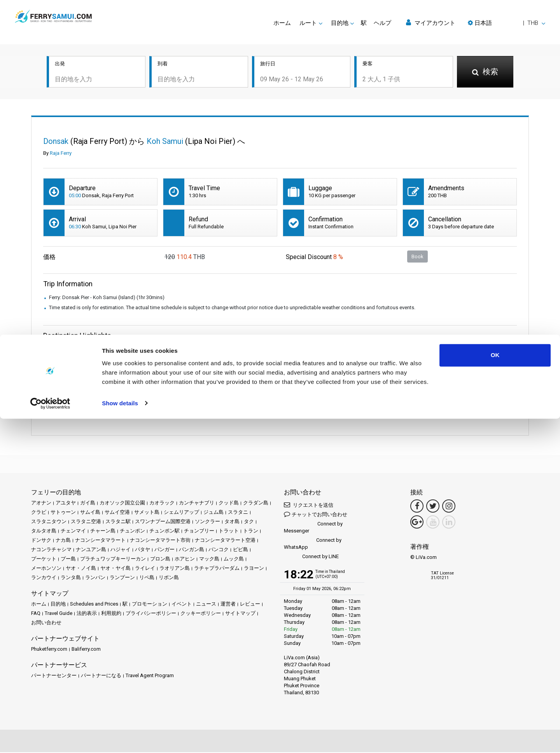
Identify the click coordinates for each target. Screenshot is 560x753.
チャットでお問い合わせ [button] (316, 515)
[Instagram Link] (449, 507)
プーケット (44, 559)
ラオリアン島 (175, 569)
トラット (229, 531)
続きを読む (106, 413)
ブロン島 (160, 559)
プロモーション (150, 605)
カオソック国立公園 (122, 503)
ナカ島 (63, 541)
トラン (251, 531)
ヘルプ (382, 23)
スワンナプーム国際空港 (163, 522)
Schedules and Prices (94, 605)
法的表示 (87, 614)
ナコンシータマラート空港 (225, 541)
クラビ (39, 513)
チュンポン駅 (164, 531)
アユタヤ (66, 503)
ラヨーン (254, 569)
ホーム (282, 23)
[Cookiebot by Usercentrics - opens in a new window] (50, 738)
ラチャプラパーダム (217, 569)
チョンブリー (199, 531)
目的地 (58, 605)
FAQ (36, 614)
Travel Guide (59, 614)
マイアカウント (431, 23)
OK (495, 690)
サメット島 (147, 513)
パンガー (164, 550)
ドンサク (41, 541)
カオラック (162, 503)
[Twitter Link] (433, 507)
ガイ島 (88, 503)
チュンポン (132, 531)
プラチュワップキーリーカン (113, 559)
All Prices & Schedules (119, 361)
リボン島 (169, 578)
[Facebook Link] (417, 507)
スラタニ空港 (86, 522)
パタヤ (143, 550)
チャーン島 (103, 531)
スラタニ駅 (118, 522)
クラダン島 (256, 503)
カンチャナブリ (197, 503)
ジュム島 (213, 513)
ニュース (206, 605)
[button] (507, 23)
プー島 (68, 559)
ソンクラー (207, 522)
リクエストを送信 (309, 505)
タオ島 (232, 522)
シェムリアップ (181, 513)
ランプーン (122, 578)
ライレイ (145, 569)
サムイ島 (90, 513)
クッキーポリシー (201, 614)
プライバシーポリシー (151, 614)
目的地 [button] (340, 23)
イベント (182, 605)
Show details (120, 738)
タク (249, 522)
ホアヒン (185, 559)
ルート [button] (308, 23)
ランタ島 (71, 578)
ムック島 (234, 559)
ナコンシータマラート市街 (160, 541)
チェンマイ (73, 531)
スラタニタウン (49, 522)
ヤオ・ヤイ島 (115, 569)
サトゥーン (63, 513)
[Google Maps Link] (417, 523)
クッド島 (229, 503)
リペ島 (147, 578)
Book (417, 257)
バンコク (219, 550)
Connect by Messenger (313, 528)
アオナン (41, 503)
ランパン (95, 578)
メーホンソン (46, 569)
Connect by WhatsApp (313, 544)
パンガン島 (192, 550)
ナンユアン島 (91, 550)
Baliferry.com (86, 650)
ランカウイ (44, 578)
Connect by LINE (311, 558)
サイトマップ (240, 614)
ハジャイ (121, 550)
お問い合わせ (46, 623)
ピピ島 (241, 550)
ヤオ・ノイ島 (81, 569)
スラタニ (238, 513)
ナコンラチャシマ (51, 550)
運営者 (228, 605)
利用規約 (111, 614)
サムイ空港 (117, 513)
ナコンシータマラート (100, 541)
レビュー (250, 605)
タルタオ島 (44, 531)
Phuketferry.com (49, 650)
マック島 (209, 559)
